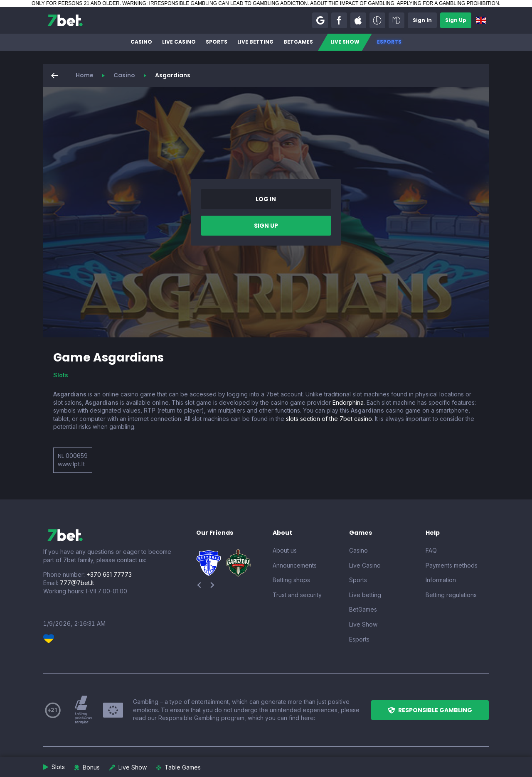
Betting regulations (451, 595)
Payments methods (452, 565)
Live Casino (179, 42)
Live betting (255, 42)
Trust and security (297, 595)
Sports (217, 42)
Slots (61, 375)
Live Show (345, 42)
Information (441, 580)
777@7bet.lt (77, 583)
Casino (141, 42)
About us (285, 550)
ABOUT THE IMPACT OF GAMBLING (352, 3)
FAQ (431, 550)
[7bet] (65, 20)
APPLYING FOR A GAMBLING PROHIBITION (448, 3)
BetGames (298, 42)
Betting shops (291, 580)
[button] (320, 20)
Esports (389, 42)
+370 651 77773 (109, 574)
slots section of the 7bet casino (329, 419)
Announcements (295, 565)
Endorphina (348, 402)
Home (85, 75)
